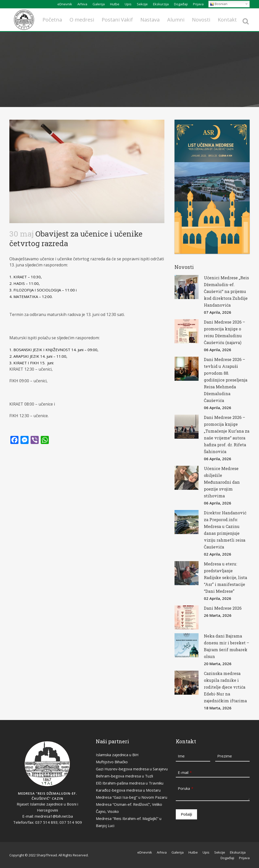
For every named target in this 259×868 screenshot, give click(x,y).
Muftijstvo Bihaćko (112, 762)
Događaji (181, 4)
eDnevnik (65, 4)
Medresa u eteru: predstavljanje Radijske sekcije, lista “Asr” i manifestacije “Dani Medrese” (225, 577)
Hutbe (115, 4)
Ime (181, 756)
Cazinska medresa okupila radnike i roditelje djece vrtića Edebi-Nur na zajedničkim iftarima (225, 687)
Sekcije (142, 4)
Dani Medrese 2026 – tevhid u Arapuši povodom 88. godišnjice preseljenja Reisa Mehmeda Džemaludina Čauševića (226, 380)
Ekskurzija (161, 4)
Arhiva (82, 4)
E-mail (185, 772)
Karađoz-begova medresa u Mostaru (128, 790)
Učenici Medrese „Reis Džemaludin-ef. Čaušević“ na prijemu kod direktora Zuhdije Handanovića (226, 291)
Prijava (198, 4)
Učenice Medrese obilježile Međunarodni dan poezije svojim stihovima (222, 482)
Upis (128, 4)
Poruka (186, 788)
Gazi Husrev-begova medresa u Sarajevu (132, 769)
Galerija (99, 4)
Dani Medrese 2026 (223, 608)
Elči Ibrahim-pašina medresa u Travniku (130, 783)
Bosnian (219, 4)
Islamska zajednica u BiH (117, 755)
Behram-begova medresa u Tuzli (124, 776)
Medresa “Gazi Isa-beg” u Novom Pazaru (132, 797)
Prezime (225, 756)
